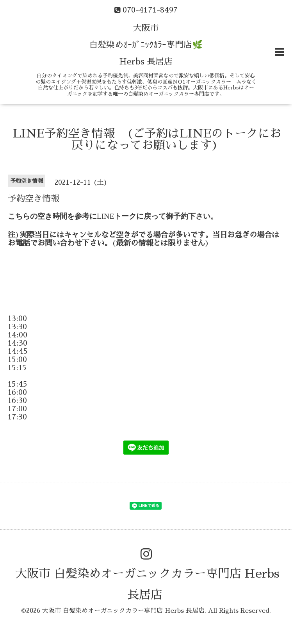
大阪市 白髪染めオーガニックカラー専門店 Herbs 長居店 (123, 611)
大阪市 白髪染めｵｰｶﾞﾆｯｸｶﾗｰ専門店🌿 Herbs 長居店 (146, 45)
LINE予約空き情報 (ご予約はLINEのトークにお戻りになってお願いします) (147, 139)
